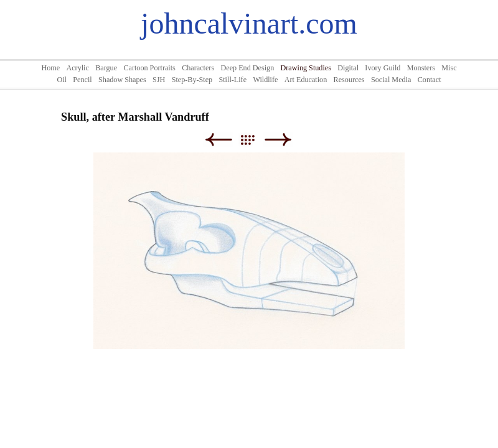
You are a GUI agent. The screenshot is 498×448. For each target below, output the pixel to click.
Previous (218, 140)
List (254, 140)
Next (278, 140)
